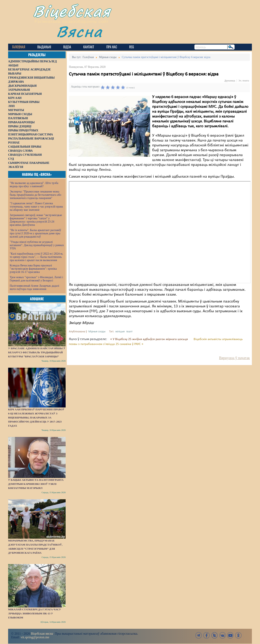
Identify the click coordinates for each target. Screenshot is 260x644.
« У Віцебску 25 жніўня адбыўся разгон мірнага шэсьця (149, 339)
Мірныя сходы (97, 332)
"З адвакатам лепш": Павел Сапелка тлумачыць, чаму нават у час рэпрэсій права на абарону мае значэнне (36, 207)
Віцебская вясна (42, 634)
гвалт (129, 332)
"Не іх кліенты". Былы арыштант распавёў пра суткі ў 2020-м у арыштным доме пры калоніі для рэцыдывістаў (35, 233)
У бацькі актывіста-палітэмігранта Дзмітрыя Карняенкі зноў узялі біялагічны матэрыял (36, 484)
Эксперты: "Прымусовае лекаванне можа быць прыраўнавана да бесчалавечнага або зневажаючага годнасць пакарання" (35, 195)
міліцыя (120, 332)
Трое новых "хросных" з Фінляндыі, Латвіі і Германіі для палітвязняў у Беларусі (36, 279)
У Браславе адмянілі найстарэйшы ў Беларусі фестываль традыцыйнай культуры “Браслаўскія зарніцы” (37, 352)
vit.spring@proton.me (35, 637)
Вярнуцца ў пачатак (235, 358)
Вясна (79, 31)
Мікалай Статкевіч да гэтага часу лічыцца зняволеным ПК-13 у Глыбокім (35, 613)
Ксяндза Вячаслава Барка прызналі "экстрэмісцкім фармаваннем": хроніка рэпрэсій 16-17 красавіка (33, 269)
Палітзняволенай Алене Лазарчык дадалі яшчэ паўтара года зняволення (34, 287)
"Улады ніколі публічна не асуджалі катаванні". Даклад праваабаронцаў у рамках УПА (37, 245)
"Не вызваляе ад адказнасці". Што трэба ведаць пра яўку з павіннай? (34, 185)
